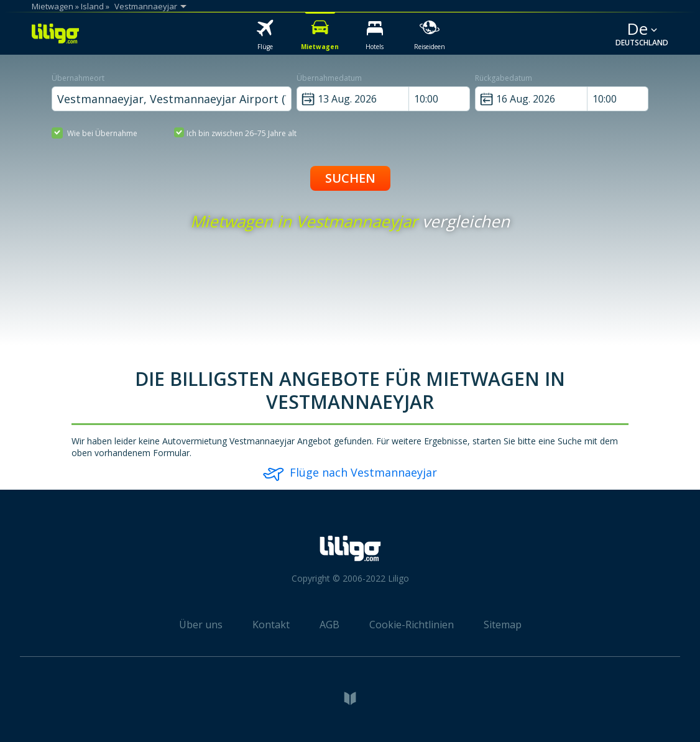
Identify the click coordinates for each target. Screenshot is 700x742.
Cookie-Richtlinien (412, 625)
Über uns (201, 625)
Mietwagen (53, 6)
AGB (329, 625)
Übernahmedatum (329, 78)
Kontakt (271, 625)
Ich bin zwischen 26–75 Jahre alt (235, 133)
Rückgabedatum (504, 78)
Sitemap (503, 625)
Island (92, 6)
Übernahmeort (78, 78)
